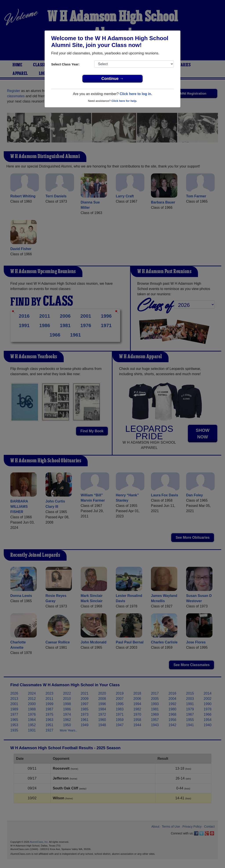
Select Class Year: (65, 64)
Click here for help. (124, 101)
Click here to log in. (136, 94)
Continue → (113, 79)
